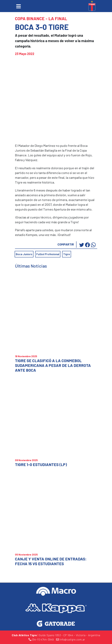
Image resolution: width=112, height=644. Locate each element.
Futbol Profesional (48, 254)
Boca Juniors (24, 254)
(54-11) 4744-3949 (41, 639)
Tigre (67, 254)
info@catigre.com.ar (71, 639)
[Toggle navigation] (18, 6)
